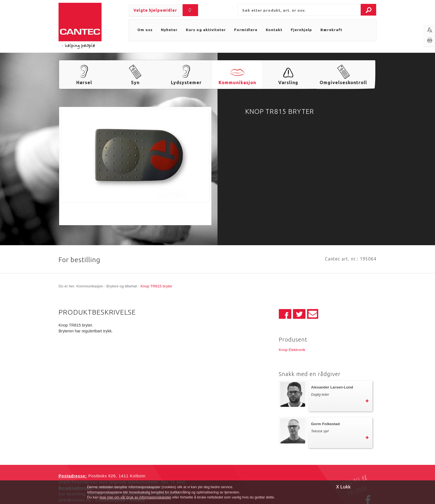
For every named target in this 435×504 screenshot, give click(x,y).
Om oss (145, 30)
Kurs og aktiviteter (206, 30)
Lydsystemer (186, 82)
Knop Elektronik (292, 350)
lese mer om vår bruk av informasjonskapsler (136, 497)
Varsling (288, 82)
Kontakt (274, 30)
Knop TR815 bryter (156, 286)
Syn (135, 82)
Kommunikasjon (237, 82)
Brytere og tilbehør (122, 286)
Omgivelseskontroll (343, 82)
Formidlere (246, 30)
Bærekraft (331, 30)
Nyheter (169, 30)
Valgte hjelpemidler (155, 10)
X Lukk (343, 487)
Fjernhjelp (301, 30)
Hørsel (84, 82)
